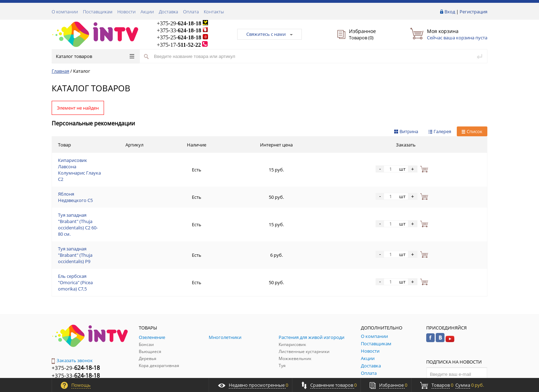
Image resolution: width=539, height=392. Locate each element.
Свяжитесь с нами (269, 34)
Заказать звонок (72, 301)
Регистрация (473, 12)
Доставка (168, 12)
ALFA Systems (475, 372)
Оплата (191, 12)
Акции (147, 12)
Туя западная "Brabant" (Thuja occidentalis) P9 (107, 212)
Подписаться (457, 329)
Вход (450, 12)
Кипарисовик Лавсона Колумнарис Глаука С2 (107, 161)
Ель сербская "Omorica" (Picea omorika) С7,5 (105, 229)
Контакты (214, 12)
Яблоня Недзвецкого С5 (84, 178)
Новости (126, 12)
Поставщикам (98, 12)
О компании (65, 12)
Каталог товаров (95, 56)
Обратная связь (72, 340)
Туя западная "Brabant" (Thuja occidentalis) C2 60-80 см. (117, 195)
